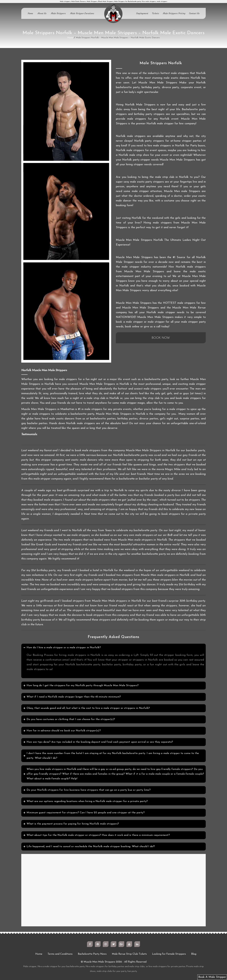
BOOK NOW (161, 338)
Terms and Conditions (60, 954)
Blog (194, 954)
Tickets (156, 13)
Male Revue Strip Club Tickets (129, 954)
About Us (42, 13)
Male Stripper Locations (82, 13)
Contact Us (194, 13)
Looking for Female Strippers (169, 954)
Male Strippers (58, 13)
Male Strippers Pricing (174, 13)
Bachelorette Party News (92, 954)
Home (30, 13)
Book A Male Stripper (212, 977)
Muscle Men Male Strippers (99, 962)
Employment (142, 13)
